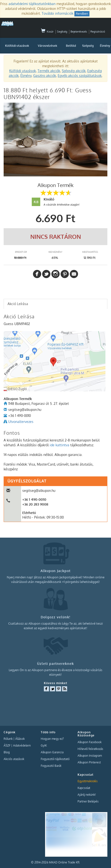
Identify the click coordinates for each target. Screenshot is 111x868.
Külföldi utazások (17, 46)
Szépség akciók (74, 71)
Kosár (47, 32)
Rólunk (8, 739)
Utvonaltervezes (21, 422)
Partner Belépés (88, 801)
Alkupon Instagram (90, 756)
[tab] (55, 304)
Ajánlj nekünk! (87, 795)
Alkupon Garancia (52, 752)
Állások (20, 739)
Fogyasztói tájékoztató (55, 759)
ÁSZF (7, 745)
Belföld (71, 46)
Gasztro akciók (45, 76)
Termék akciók (49, 71)
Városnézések (48, 46)
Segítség (62, 32)
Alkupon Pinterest (89, 762)
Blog (7, 752)
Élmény (26, 76)
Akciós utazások (14, 759)
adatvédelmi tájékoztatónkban (32, 4)
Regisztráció (98, 32)
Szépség (88, 46)
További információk (58, 13)
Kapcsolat (84, 788)
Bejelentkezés (79, 32)
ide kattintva (59, 445)
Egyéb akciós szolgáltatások (80, 76)
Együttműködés (88, 781)
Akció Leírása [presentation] (18, 304)
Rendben (82, 14)
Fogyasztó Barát (51, 766)
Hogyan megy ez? (52, 739)
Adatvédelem (22, 745)
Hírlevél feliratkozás (90, 749)
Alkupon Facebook (90, 742)
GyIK (44, 745)
